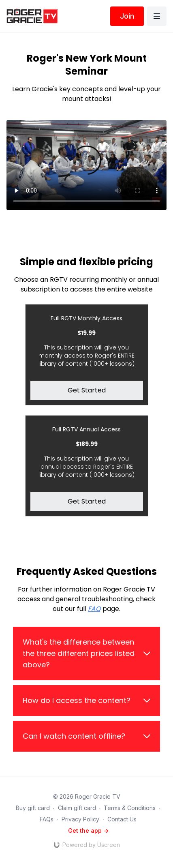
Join (127, 16)
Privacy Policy (80, 819)
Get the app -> (88, 830)
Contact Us (122, 819)
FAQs (47, 819)
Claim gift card (77, 808)
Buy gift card (33, 808)
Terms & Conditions (130, 808)
